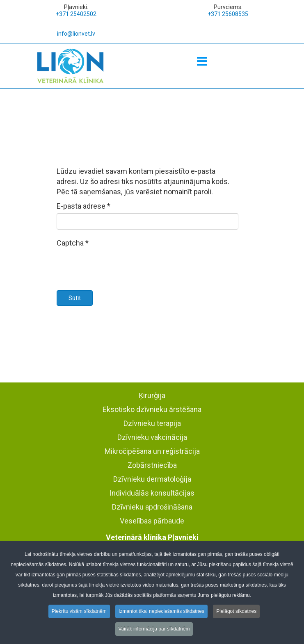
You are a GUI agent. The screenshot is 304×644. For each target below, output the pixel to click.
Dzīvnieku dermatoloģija (152, 479)
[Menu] (202, 62)
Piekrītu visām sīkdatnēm (79, 613)
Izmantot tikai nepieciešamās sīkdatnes (161, 613)
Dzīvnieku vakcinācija (152, 437)
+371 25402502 (76, 14)
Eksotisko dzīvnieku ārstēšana (152, 409)
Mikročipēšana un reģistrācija (152, 451)
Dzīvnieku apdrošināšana (152, 507)
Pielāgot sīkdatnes (236, 613)
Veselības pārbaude (152, 521)
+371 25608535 (228, 14)
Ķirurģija (152, 395)
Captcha (73, 243)
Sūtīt (75, 298)
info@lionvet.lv (76, 34)
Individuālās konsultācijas (152, 493)
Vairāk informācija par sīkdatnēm (154, 630)
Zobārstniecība (152, 465)
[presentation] (119, 266)
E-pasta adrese (83, 206)
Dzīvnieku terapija (152, 423)
